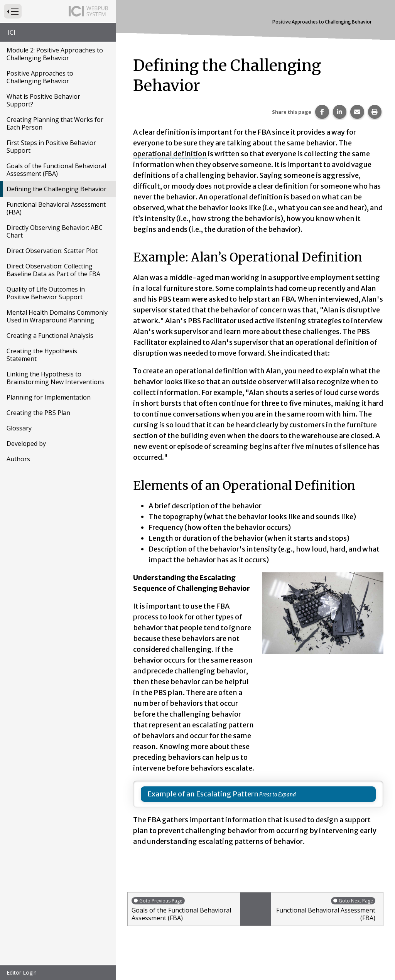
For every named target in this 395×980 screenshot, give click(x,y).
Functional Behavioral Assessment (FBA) (56, 208)
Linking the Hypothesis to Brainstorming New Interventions (56, 378)
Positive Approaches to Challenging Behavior (40, 77)
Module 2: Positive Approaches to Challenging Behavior (55, 54)
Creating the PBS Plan (38, 413)
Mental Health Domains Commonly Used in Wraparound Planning (57, 316)
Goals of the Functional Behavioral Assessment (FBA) (56, 170)
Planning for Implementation (49, 397)
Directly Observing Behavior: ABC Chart (55, 231)
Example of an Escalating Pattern (203, 794)
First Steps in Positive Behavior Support (51, 147)
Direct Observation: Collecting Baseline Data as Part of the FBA (53, 270)
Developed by (26, 444)
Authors (18, 459)
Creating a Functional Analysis (50, 336)
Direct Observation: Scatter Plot (52, 251)
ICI (12, 32)
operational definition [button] (170, 154)
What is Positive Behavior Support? (43, 100)
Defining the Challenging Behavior (57, 189)
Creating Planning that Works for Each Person (55, 123)
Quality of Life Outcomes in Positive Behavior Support (46, 293)
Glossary (19, 428)
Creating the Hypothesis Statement (42, 355)
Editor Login (22, 972)
